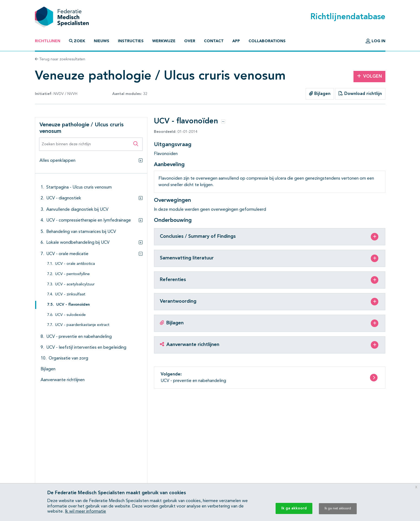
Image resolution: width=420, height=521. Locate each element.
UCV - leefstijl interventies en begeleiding (86, 348)
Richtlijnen (48, 41)
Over (190, 41)
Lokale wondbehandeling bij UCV (78, 243)
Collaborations (267, 41)
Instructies (131, 41)
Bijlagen (320, 94)
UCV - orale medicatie (67, 254)
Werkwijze (164, 41)
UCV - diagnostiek (64, 198)
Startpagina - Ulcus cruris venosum (79, 187)
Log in (376, 41)
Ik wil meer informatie (85, 512)
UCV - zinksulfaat (70, 294)
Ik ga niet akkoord (338, 509)
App (236, 41)
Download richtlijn (360, 94)
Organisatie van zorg (68, 358)
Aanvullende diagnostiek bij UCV (77, 210)
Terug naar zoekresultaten (60, 59)
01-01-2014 (176, 132)
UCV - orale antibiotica (75, 264)
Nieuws (102, 41)
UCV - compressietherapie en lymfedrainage (89, 220)
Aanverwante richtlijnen (63, 380)
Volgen (369, 76)
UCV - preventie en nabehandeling (79, 337)
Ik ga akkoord (294, 508)
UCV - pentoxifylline (72, 274)
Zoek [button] (77, 41)
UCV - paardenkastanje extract (82, 325)
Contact (214, 41)
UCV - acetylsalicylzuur (75, 284)
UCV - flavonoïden (73, 305)
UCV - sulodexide (70, 315)
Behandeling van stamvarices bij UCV (81, 232)
